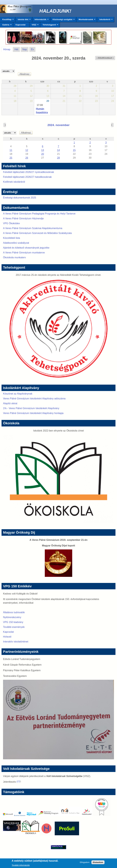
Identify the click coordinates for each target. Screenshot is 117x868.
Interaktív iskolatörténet (16, 642)
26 (27, 158)
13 (43, 150)
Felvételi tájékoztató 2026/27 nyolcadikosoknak (28, 172)
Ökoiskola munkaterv (14, 257)
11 (11, 150)
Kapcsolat (20, 25)
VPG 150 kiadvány (13, 622)
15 (74, 150)
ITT (18, 782)
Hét (16, 49)
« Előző (100, 58)
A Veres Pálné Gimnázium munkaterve (24, 253)
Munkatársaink (86, 20)
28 (58, 158)
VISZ (34, 26)
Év (32, 49)
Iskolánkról (105, 20)
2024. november (58, 125)
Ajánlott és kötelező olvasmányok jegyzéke (26, 248)
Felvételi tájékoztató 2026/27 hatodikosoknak (27, 177)
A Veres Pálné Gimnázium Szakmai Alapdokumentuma (33, 228)
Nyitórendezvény (12, 617)
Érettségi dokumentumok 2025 (20, 198)
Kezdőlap (7, 20)
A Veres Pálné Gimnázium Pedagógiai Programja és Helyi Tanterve (39, 214)
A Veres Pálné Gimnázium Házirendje (23, 218)
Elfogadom (85, 863)
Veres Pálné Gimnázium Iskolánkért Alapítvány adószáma (34, 399)
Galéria (6, 26)
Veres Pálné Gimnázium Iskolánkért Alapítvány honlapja (33, 413)
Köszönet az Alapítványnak (18, 394)
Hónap (8, 49)
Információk (40, 20)
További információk (21, 866)
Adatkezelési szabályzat (16, 243)
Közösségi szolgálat (62, 20)
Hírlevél (7, 637)
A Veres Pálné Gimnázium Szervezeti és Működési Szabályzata (37, 233)
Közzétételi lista (12, 238)
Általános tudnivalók (14, 612)
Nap (25, 49)
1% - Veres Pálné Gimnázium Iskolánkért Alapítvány (31, 408)
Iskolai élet (23, 20)
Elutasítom (98, 863)
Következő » (108, 58)
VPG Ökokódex (11, 223)
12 (27, 150)
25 (11, 158)
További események (14, 627)
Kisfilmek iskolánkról (14, 182)
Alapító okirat (10, 403)
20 (48, 101)
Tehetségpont (49, 26)
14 (58, 150)
